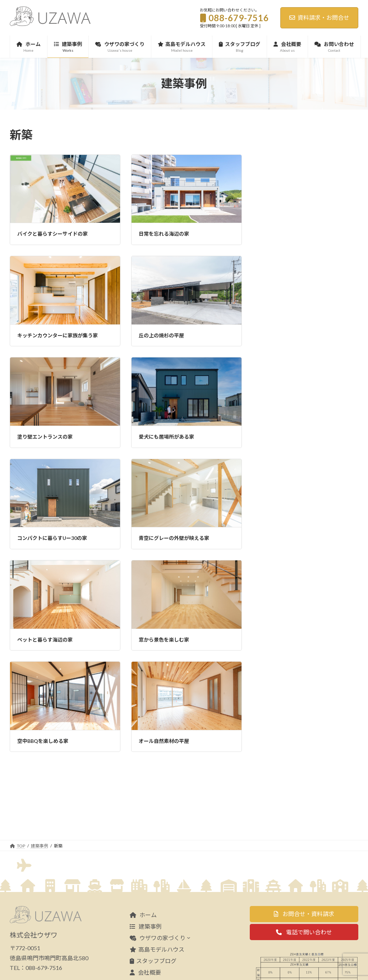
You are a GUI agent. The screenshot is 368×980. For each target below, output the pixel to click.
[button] (304, 881)
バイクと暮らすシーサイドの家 (52, 234)
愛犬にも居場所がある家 (166, 437)
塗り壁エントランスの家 (45, 437)
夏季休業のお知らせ (324, 196)
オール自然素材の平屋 (164, 741)
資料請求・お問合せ (319, 17)
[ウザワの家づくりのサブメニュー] (189, 905)
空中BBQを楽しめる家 (43, 741)
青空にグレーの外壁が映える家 (174, 538)
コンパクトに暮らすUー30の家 (52, 538)
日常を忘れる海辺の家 (164, 234)
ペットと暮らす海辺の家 (45, 640)
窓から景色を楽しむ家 (164, 640)
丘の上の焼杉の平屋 (161, 335)
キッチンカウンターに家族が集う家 (57, 335)
